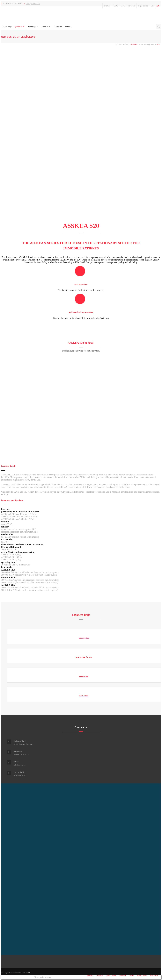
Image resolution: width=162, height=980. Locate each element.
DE (152, 6)
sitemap (107, 6)
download (58, 27)
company (32, 27)
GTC (116, 6)
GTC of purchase (128, 6)
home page (7, 27)
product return (111, 975)
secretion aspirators (147, 44)
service (45, 27)
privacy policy (142, 975)
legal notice (143, 6)
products (18, 27)
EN (158, 6)
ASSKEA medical (122, 44)
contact (68, 27)
